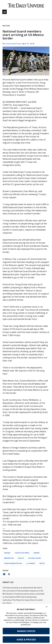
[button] (47, 606)
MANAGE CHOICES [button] (26, 631)
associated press (22, 553)
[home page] (26, 6)
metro (42, 563)
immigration (9, 558)
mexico (21, 558)
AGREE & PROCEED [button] (26, 640)
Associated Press (13, 44)
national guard (35, 558)
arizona (7, 553)
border (37, 553)
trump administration (13, 563)
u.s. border (31, 563)
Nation (6, 26)
